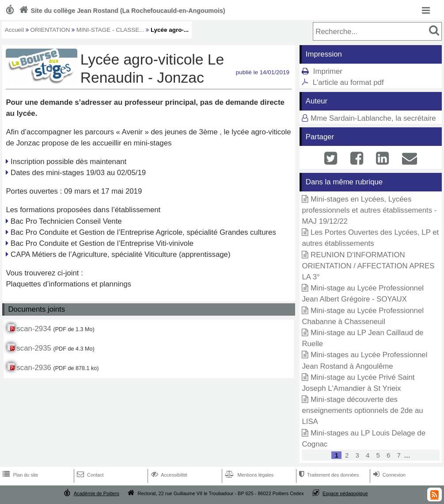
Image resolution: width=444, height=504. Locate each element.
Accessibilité (169, 475)
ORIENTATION (50, 30)
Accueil (14, 30)
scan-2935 (34, 348)
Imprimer (328, 71)
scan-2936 (34, 368)
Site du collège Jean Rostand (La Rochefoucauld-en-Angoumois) (121, 11)
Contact (89, 475)
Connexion (389, 475)
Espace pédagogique (345, 493)
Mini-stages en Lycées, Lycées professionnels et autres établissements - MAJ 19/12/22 (369, 210)
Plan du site (19, 475)
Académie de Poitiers (97, 493)
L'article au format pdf (348, 82)
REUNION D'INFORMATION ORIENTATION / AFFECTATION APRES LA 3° (368, 266)
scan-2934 (34, 329)
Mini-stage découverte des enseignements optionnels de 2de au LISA (362, 410)
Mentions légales (248, 475)
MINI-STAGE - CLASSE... (110, 30)
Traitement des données (328, 475)
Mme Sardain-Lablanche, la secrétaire (373, 118)
